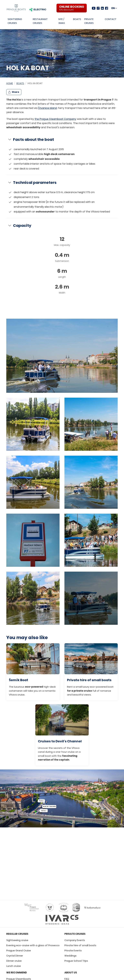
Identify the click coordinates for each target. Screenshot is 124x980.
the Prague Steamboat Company (55, 119)
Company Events (75, 940)
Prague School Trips (76, 961)
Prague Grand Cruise (19, 950)
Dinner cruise (14, 961)
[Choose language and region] (114, 8)
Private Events (73, 950)
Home (10, 83)
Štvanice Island (47, 108)
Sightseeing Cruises (15, 21)
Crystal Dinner (15, 956)
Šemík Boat (18, 680)
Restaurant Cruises (40, 21)
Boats (77, 19)
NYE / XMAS (62, 21)
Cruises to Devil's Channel (60, 741)
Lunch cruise (14, 966)
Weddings (70, 956)
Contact (111, 19)
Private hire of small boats (89, 680)
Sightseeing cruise (17, 940)
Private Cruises (89, 21)
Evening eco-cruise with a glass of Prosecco (33, 945)
